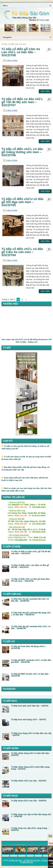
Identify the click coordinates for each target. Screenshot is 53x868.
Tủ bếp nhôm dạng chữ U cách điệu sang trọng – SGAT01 (30, 768)
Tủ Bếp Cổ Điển (11, 60)
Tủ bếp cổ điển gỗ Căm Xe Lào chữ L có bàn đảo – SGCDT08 (21, 52)
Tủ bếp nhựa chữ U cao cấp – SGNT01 (29, 801)
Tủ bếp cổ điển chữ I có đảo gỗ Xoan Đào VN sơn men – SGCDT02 (30, 580)
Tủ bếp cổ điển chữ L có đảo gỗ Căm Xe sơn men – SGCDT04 (22, 252)
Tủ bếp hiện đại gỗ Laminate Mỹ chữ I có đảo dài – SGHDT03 (30, 600)
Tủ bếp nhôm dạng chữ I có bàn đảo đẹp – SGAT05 (31, 754)
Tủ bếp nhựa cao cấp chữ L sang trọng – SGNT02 (30, 829)
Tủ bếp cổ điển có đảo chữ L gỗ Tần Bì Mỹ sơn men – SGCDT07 (22, 102)
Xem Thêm (45, 91)
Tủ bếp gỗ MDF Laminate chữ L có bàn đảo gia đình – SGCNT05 (31, 661)
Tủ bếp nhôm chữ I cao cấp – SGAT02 (29, 781)
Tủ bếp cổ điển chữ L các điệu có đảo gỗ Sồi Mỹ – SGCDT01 (30, 566)
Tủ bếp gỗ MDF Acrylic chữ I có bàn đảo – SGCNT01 (31, 675)
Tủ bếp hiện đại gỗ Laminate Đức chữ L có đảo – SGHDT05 (31, 627)
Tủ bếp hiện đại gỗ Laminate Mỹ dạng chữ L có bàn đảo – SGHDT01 (31, 614)
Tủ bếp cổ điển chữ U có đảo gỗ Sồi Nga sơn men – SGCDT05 (22, 202)
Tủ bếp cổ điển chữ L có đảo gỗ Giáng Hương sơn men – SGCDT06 (22, 152)
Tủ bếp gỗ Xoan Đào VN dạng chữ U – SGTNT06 (29, 647)
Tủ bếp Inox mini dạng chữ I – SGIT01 (29, 719)
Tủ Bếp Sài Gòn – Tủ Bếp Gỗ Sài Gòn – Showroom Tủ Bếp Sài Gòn (30, 861)
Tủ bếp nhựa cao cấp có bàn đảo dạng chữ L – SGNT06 (31, 815)
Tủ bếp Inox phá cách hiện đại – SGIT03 (30, 706)
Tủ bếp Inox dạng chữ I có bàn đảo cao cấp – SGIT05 (31, 734)
